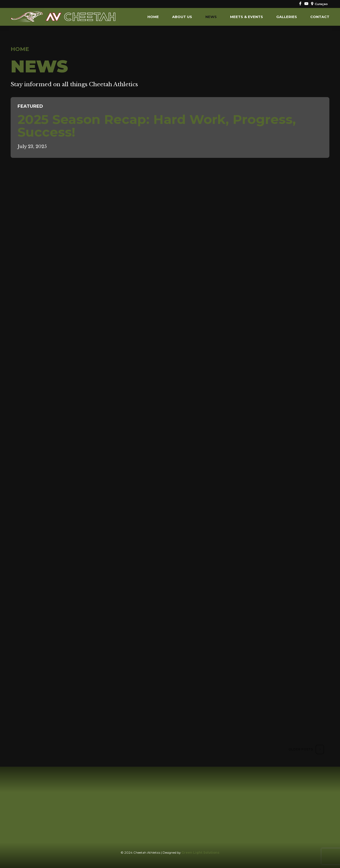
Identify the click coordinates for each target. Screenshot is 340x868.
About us (182, 17)
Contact (320, 17)
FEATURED (30, 106)
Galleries (287, 17)
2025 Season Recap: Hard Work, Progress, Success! (157, 126)
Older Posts (301, 749)
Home (153, 17)
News (211, 17)
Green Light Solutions (200, 853)
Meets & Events (246, 17)
